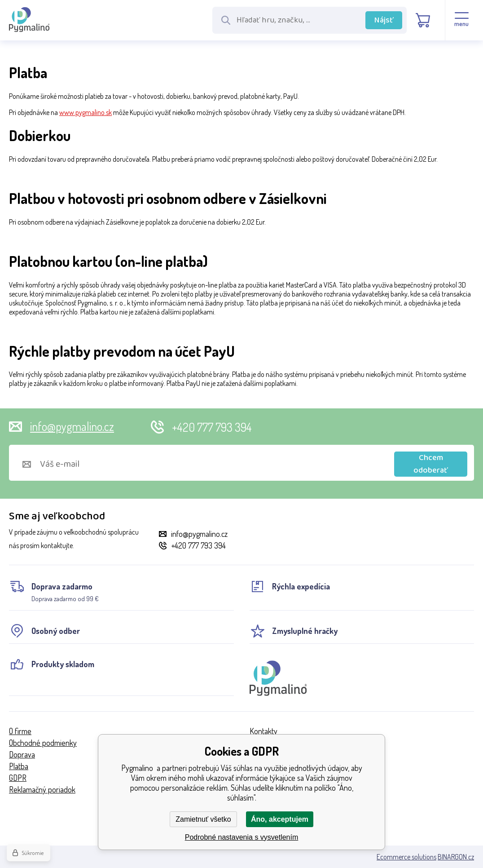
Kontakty (263, 731)
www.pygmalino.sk (86, 112)
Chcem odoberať (431, 464)
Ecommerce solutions (406, 857)
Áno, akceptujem (280, 819)
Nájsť (384, 20)
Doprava (22, 754)
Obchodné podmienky (43, 743)
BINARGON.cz (456, 857)
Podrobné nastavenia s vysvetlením (242, 837)
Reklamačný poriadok (42, 789)
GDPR (18, 778)
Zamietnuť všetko (203, 819)
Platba (19, 766)
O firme (20, 731)
